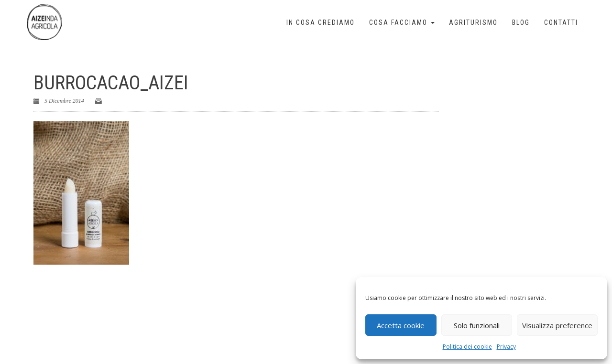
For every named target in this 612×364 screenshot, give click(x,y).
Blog (521, 22)
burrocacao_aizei (111, 83)
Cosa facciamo (402, 22)
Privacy (506, 347)
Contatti (561, 22)
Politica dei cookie (467, 347)
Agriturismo (473, 22)
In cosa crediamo (321, 22)
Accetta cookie (401, 325)
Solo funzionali (477, 325)
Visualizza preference (557, 325)
